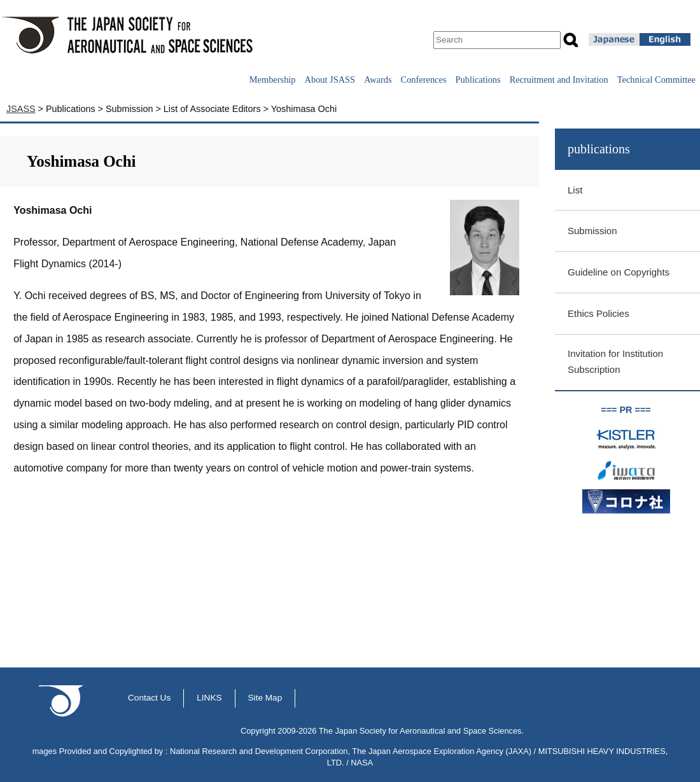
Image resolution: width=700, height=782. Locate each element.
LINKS (209, 698)
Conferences (424, 80)
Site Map (265, 698)
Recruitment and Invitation (559, 80)
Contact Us (149, 698)
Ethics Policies (598, 313)
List (575, 190)
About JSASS (330, 80)
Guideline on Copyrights (619, 272)
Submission (592, 231)
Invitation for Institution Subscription (615, 361)
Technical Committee (656, 80)
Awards (378, 80)
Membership (273, 80)
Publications (478, 80)
